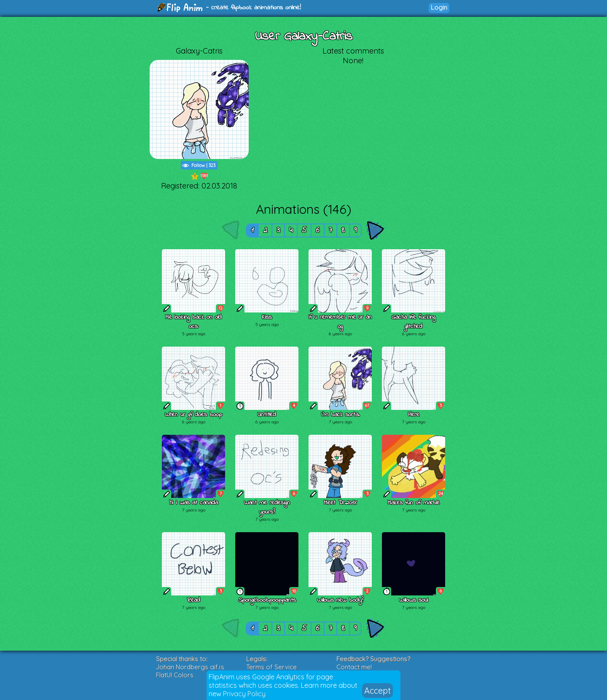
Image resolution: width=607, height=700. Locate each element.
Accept (377, 691)
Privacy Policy (244, 694)
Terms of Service (271, 667)
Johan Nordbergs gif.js (190, 667)
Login (439, 7)
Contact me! (354, 667)
